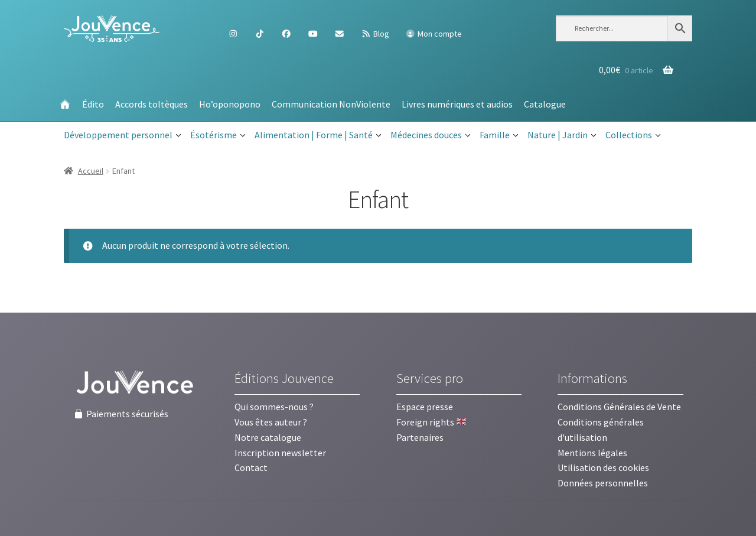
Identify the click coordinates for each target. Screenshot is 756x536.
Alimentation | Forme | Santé (318, 135)
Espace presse (425, 407)
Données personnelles (603, 483)
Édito (93, 104)
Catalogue (545, 104)
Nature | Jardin (562, 135)
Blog (375, 34)
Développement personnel (123, 135)
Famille (499, 135)
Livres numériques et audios (457, 104)
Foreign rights (431, 422)
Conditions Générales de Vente (619, 407)
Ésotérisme (218, 135)
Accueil (91, 171)
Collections (633, 135)
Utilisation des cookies (603, 467)
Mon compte (434, 34)
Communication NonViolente (331, 104)
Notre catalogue (268, 437)
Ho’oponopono (230, 104)
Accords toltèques (151, 104)
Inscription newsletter (280, 453)
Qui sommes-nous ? (274, 407)
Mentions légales (592, 453)
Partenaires (420, 437)
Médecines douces (431, 135)
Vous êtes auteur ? (271, 422)
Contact (251, 467)
